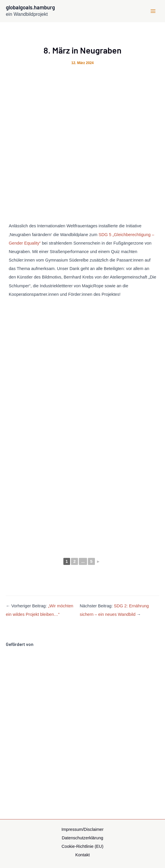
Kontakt (82, 855)
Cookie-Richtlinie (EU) (82, 846)
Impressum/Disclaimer (82, 829)
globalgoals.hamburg (30, 7)
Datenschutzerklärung (83, 838)
